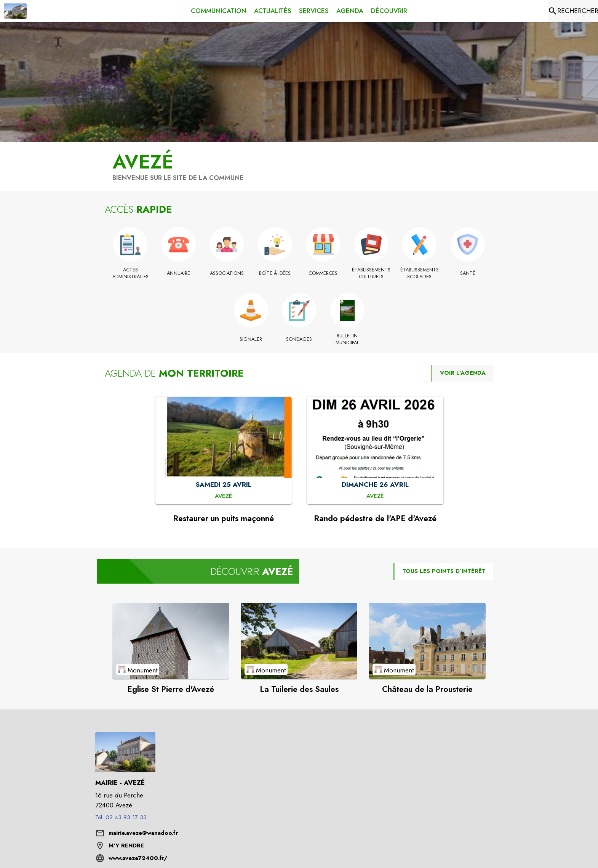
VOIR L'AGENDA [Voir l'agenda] (463, 373)
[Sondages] (299, 339)
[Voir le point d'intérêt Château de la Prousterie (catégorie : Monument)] (427, 641)
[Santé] (468, 273)
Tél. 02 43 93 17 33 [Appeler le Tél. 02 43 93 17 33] (121, 817)
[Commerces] (323, 273)
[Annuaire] (179, 273)
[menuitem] (219, 10)
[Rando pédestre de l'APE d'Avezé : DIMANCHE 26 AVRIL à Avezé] (375, 496)
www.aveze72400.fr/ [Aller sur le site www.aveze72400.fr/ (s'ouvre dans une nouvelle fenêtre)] (138, 858)
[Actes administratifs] (130, 274)
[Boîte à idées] (275, 273)
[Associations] (227, 273)
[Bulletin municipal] (347, 339)
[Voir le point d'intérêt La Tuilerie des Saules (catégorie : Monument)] (299, 641)
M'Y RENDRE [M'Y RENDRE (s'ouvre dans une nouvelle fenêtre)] (126, 846)
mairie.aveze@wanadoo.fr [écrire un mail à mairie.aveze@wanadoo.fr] (143, 833)
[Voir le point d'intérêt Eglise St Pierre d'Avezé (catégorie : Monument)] (171, 641)
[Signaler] (251, 339)
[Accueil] (15, 11)
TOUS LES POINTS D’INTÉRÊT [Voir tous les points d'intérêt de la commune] (444, 571)
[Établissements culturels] (372, 274)
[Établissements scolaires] (420, 274)
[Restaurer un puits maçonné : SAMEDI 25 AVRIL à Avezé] (224, 496)
